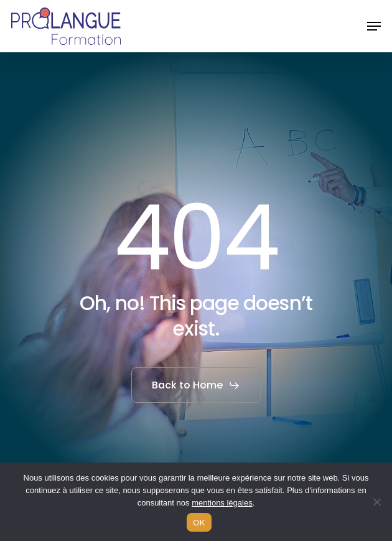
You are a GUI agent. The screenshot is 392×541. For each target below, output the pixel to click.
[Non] (376, 502)
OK (199, 523)
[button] (374, 26)
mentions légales (222, 503)
